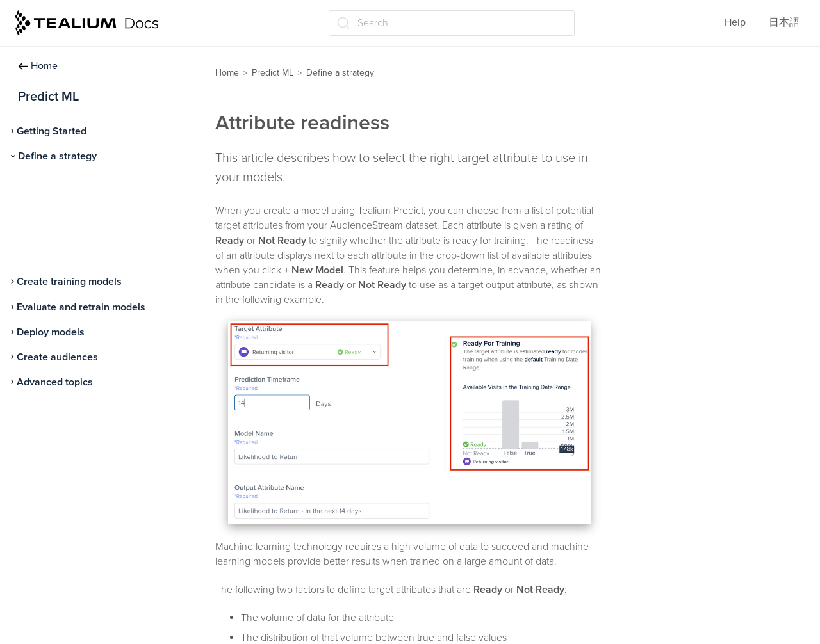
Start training (48, 257)
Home (38, 66)
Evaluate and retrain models (81, 307)
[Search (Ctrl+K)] (452, 23)
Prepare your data (59, 232)
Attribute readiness (62, 207)
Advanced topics (55, 382)
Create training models (69, 282)
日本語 (784, 22)
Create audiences (57, 357)
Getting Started (52, 131)
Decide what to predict (70, 182)
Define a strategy (57, 156)
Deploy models (51, 332)
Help (735, 22)
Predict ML (273, 73)
